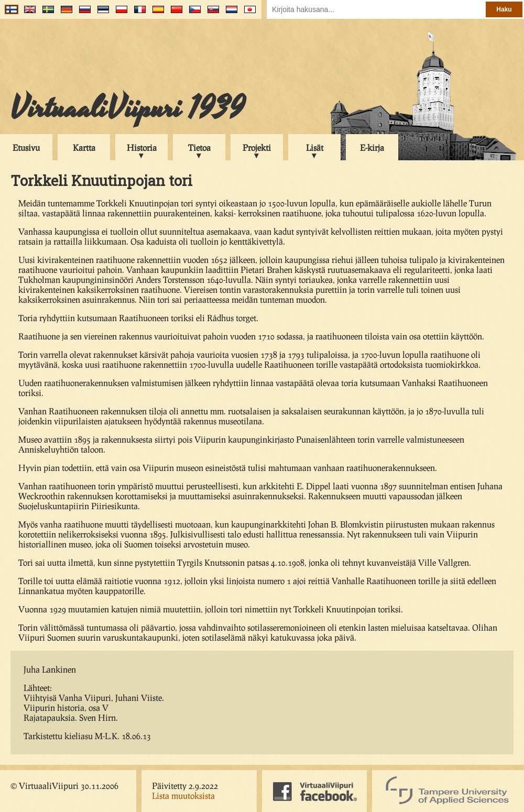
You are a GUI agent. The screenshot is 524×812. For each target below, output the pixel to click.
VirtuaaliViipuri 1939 (128, 108)
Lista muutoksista (183, 795)
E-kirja (372, 147)
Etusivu (26, 147)
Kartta (84, 147)
